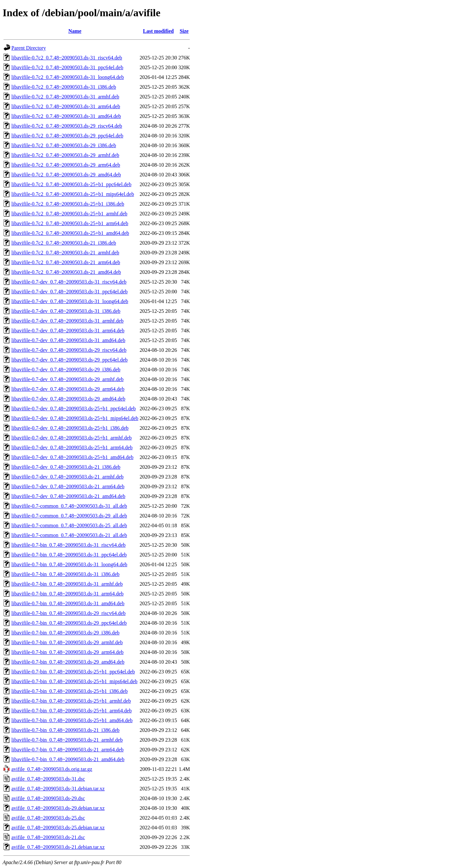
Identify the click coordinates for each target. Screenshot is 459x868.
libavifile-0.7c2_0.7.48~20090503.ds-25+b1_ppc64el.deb (71, 184)
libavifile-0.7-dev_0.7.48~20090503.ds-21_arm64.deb (68, 486)
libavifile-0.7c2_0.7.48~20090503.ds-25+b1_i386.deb (68, 204)
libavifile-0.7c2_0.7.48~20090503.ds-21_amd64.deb (66, 272)
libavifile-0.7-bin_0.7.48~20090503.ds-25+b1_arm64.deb (72, 711)
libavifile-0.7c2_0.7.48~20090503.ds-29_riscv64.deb (67, 126)
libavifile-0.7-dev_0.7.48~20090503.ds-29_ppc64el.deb (69, 360)
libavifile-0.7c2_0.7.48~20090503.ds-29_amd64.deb (66, 175)
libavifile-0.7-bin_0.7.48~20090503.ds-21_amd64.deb (68, 759)
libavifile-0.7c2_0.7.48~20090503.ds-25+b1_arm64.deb (70, 223)
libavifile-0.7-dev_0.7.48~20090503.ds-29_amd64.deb (68, 399)
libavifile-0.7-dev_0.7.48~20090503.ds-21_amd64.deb (68, 496)
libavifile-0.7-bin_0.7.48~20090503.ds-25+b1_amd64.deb (72, 720)
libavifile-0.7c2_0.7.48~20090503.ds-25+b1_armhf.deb (69, 214)
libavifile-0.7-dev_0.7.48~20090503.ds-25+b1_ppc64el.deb (74, 408)
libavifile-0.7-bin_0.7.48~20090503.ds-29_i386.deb (66, 633)
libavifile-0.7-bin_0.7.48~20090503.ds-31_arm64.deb (67, 594)
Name (75, 31)
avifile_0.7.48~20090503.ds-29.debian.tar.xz (58, 808)
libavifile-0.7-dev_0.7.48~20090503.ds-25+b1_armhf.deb (72, 438)
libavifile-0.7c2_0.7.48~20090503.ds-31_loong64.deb (68, 77)
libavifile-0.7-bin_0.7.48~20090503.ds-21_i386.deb (66, 730)
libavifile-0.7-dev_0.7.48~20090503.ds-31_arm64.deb (68, 331)
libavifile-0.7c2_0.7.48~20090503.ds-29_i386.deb (64, 145)
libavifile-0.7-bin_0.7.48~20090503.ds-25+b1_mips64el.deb (74, 681)
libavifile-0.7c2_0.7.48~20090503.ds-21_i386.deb (64, 243)
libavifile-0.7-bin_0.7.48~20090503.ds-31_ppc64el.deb (69, 555)
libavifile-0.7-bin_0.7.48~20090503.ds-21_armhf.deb (67, 740)
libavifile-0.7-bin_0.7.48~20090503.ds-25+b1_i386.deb (70, 691)
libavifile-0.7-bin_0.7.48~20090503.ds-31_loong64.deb (69, 564)
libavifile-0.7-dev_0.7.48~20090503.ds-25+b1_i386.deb (70, 428)
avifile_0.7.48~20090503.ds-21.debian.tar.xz (58, 847)
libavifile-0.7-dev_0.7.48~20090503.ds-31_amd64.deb (68, 340)
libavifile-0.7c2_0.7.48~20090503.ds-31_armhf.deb (65, 97)
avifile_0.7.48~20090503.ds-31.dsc (48, 779)
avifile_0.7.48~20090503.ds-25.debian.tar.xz (58, 828)
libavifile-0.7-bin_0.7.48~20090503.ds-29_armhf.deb (67, 642)
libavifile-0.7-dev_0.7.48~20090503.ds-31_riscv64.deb (69, 282)
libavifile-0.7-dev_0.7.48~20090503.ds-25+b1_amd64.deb (72, 457)
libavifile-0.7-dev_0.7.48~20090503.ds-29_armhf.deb (67, 379)
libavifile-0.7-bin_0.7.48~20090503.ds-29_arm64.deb (67, 652)
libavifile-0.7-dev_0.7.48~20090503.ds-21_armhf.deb (67, 477)
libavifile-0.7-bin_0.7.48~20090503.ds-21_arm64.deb (67, 750)
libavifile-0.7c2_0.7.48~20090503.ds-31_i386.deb (64, 87)
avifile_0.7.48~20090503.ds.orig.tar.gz (52, 769)
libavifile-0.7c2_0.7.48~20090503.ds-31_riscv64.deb (67, 58)
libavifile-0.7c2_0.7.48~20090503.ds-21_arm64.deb (66, 262)
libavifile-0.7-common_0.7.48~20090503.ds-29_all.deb (69, 516)
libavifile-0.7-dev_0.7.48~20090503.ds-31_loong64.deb (70, 301)
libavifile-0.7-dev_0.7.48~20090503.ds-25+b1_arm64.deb (72, 447)
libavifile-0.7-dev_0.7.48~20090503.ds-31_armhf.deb (67, 321)
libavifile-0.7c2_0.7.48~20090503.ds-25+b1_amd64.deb (70, 233)
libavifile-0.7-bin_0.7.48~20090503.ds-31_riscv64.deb (68, 545)
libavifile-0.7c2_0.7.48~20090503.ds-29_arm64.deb (66, 165)
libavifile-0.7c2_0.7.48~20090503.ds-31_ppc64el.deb (67, 67)
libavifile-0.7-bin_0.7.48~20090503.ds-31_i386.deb (66, 574)
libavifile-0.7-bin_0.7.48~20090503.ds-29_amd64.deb (68, 662)
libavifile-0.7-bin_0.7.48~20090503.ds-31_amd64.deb (68, 603)
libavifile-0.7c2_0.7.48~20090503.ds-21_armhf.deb (65, 253)
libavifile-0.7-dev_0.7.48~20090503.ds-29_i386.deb (66, 370)
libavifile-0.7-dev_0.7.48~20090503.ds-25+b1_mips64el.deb (75, 418)
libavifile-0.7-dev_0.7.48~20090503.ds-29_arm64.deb (68, 389)
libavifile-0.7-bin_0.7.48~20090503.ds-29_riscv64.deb (68, 613)
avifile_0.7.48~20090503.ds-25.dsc (48, 818)
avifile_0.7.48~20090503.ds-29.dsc (48, 798)
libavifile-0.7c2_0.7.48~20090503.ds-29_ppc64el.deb (67, 136)
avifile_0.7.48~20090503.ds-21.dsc (48, 837)
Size (184, 31)
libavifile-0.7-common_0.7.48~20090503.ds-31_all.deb (69, 506)
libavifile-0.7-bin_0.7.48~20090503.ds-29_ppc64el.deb (69, 623)
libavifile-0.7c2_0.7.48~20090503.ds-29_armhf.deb (65, 155)
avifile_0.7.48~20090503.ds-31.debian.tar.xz (58, 789)
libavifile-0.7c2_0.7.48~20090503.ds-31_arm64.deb (66, 106)
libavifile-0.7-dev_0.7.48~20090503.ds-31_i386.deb (66, 311)
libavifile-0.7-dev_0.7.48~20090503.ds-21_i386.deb (66, 467)
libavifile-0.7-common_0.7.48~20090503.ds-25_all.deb (69, 525)
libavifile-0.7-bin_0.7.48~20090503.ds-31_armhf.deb (67, 584)
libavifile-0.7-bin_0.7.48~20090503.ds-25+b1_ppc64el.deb (73, 672)
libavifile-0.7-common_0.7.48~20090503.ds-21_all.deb (69, 535)
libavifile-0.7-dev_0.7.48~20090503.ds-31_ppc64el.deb (69, 292)
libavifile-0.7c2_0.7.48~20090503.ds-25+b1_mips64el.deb (73, 194)
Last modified (158, 31)
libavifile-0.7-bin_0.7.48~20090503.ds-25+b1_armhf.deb (71, 701)
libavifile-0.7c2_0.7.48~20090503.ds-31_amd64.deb (66, 116)
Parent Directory (29, 48)
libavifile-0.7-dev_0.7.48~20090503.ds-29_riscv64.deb (69, 350)
